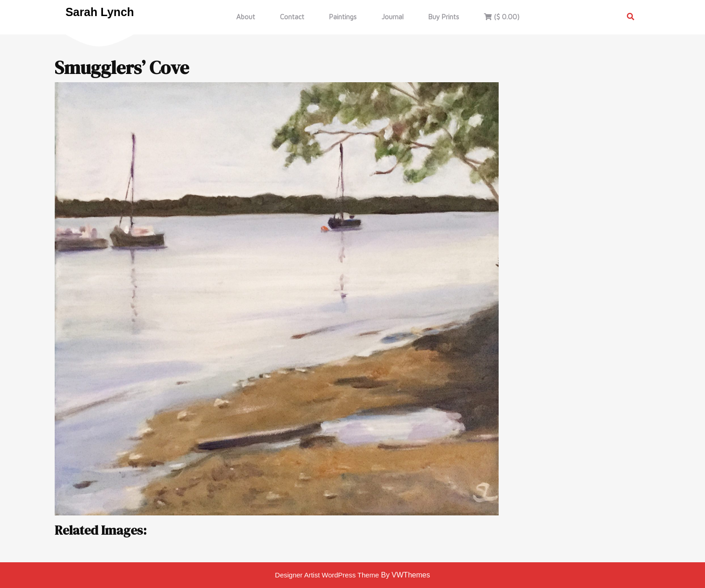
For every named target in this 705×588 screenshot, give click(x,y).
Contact (292, 17)
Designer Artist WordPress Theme (327, 575)
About (246, 17)
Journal (392, 17)
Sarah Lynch (99, 12)
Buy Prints (444, 17)
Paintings (343, 17)
